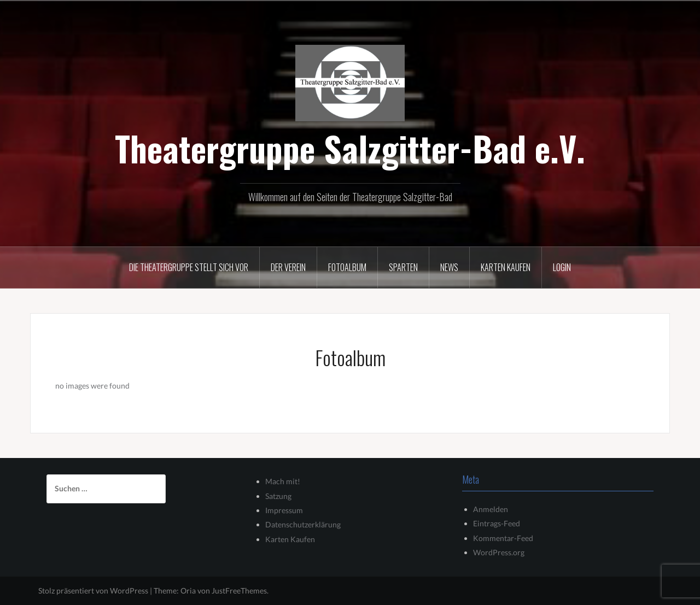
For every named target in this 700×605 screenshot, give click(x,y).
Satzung (278, 496)
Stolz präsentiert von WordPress (93, 591)
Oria (188, 591)
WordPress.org (499, 552)
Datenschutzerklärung (303, 524)
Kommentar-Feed (503, 538)
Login (562, 267)
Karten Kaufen (290, 539)
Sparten (403, 267)
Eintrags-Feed (497, 523)
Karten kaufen (506, 267)
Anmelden (491, 509)
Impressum (284, 510)
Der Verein (288, 267)
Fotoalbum (347, 267)
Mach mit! (283, 481)
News (449, 267)
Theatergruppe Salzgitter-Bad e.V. (350, 148)
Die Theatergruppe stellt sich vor (189, 267)
